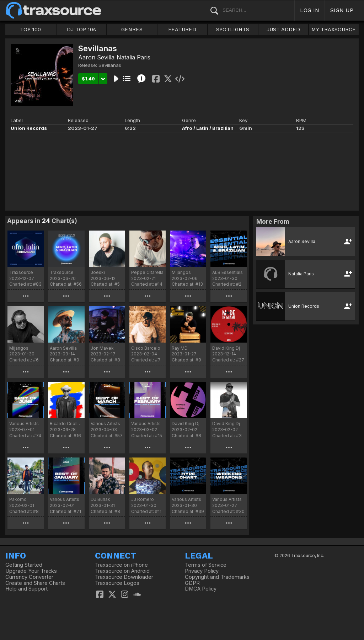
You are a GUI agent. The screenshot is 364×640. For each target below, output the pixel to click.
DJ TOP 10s (81, 30)
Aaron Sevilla (96, 57)
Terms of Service (206, 565)
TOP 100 (30, 30)
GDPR (192, 583)
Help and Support (26, 589)
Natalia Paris (133, 57)
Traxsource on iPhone (121, 565)
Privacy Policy (202, 571)
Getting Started (24, 565)
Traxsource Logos (117, 583)
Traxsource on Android (122, 571)
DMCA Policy (201, 589)
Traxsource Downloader (124, 577)
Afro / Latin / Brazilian (208, 128)
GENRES (132, 30)
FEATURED (182, 30)
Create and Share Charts (35, 583)
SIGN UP (342, 10)
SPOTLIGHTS (233, 30)
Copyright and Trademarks (217, 577)
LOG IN (310, 10)
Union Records (29, 128)
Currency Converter (29, 577)
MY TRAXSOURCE (334, 30)
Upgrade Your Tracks (31, 571)
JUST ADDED (283, 30)
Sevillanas (110, 65)
